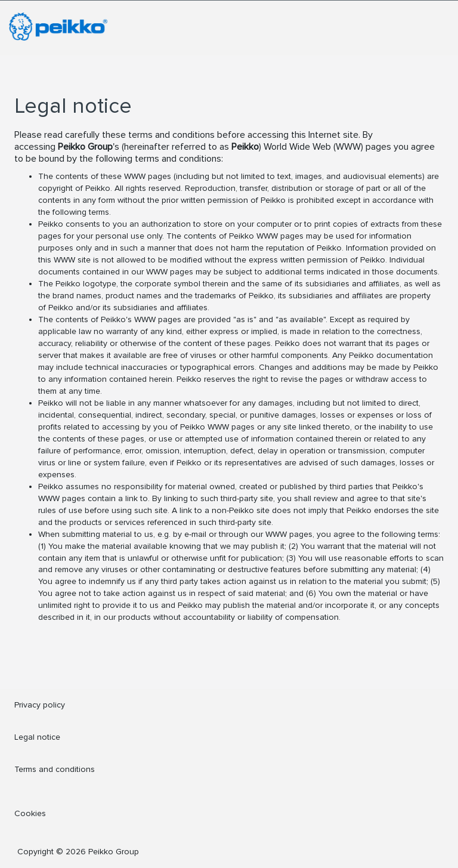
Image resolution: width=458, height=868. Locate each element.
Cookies (30, 813)
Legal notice (37, 737)
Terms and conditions (55, 769)
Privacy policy (40, 705)
